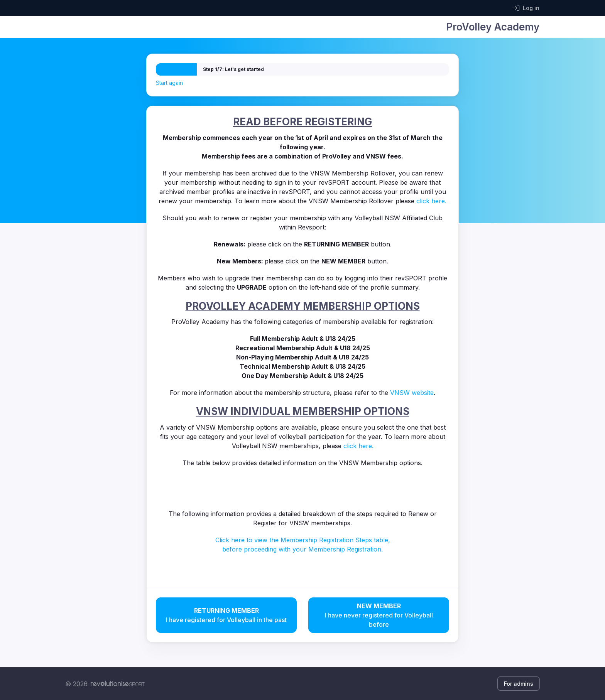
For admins (519, 684)
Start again (169, 83)
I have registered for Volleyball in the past (226, 615)
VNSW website (412, 393)
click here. (431, 201)
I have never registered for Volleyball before (379, 615)
